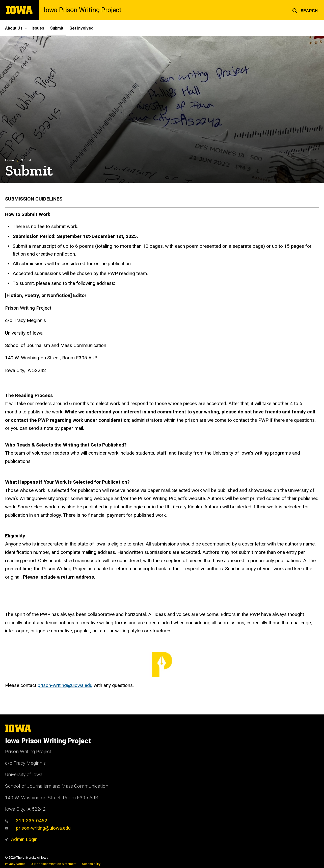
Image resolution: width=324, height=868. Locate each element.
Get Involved (81, 28)
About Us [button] (14, 28)
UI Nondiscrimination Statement (54, 864)
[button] (305, 10)
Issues (38, 28)
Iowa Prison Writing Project (83, 10)
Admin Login (24, 839)
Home (9, 160)
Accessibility (91, 864)
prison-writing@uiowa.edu (65, 685)
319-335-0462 (26, 821)
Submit (57, 28)
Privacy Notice (15, 864)
